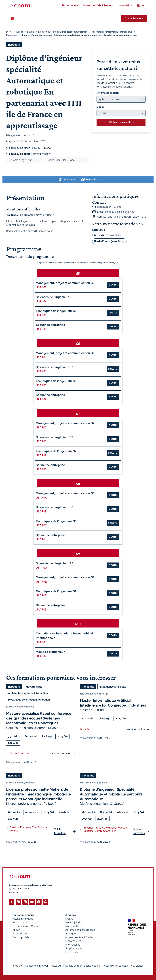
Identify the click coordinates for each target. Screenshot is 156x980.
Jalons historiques (23, 919)
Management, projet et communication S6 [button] (65, 353)
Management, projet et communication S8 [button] (65, 493)
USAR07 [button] (41, 428)
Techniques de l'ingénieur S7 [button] (56, 451)
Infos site (18, 966)
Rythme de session (108, 93)
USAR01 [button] (41, 287)
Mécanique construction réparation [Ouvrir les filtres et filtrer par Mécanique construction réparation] (29, 700)
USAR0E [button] (41, 582)
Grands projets (21, 937)
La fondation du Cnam (25, 926)
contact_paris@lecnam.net (120, 212)
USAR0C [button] (41, 525)
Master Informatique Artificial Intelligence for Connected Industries (113, 703)
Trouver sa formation (23, 32)
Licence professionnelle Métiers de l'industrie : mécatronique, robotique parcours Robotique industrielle (38, 794)
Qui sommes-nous (23, 915)
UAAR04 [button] (41, 539)
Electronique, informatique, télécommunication (63, 32)
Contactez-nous (134, 18)
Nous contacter (74, 926)
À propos (71, 915)
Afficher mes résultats (121, 122)
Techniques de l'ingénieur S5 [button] (56, 311)
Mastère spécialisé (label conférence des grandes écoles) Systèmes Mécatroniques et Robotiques (39, 718)
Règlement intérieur (37, 966)
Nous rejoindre (74, 922)
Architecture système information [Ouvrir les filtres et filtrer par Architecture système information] (28, 693)
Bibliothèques (73, 941)
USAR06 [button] (41, 385)
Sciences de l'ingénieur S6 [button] (54, 367)
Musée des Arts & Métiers (80, 937)
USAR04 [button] (41, 357)
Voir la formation (62, 754)
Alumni (17, 930)
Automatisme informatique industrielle (112, 32)
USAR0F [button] (41, 596)
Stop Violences (74, 948)
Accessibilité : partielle (115, 966)
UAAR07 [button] (41, 656)
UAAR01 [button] (41, 329)
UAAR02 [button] (41, 399)
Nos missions (20, 922)
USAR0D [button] (41, 568)
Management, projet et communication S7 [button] (65, 423)
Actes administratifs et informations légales (75, 966)
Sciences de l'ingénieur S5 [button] (54, 297)
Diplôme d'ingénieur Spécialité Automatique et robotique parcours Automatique (111, 794)
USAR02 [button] (41, 301)
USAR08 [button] (41, 441)
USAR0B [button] (41, 512)
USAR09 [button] (41, 455)
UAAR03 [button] (41, 469)
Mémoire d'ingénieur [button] (50, 652)
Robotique (12, 35)
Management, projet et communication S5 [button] (65, 283)
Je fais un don (20, 933)
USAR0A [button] (41, 498)
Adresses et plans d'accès (80, 930)
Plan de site (72, 952)
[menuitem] (70, 5)
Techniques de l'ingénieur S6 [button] (56, 381)
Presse (69, 919)
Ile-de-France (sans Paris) (109, 241)
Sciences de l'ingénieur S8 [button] (54, 507)
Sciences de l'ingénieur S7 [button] (54, 437)
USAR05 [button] (41, 371)
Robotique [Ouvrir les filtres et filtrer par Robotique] (14, 45)
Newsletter (137, 966)
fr (7, 32)
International (72, 945)
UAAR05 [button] (41, 610)
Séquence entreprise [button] (50, 325)
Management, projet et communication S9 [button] (65, 577)
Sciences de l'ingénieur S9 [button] (54, 563)
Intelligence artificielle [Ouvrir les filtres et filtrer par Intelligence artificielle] (113, 687)
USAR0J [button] (41, 642)
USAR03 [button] (41, 315)
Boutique (71, 933)
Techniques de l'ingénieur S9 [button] (56, 591)
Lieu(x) (101, 107)
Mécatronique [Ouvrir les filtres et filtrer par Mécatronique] (34, 687)
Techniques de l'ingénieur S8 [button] (56, 521)
